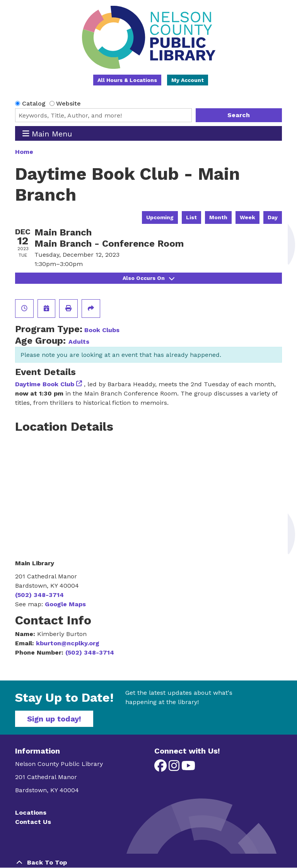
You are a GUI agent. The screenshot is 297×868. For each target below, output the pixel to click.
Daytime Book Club (45, 384)
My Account (188, 80)
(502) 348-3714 (39, 595)
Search (239, 115)
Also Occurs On (148, 278)
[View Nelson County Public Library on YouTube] (188, 768)
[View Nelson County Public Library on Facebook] (161, 768)
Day (273, 217)
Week (247, 217)
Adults (79, 342)
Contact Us (33, 822)
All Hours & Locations (127, 80)
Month (218, 217)
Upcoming (160, 217)
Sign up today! (54, 719)
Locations (31, 813)
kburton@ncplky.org (68, 643)
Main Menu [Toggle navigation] (47, 134)
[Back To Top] (148, 863)
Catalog (34, 103)
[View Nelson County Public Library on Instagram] (175, 768)
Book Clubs (102, 330)
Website (68, 103)
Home (24, 152)
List (191, 217)
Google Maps (65, 604)
